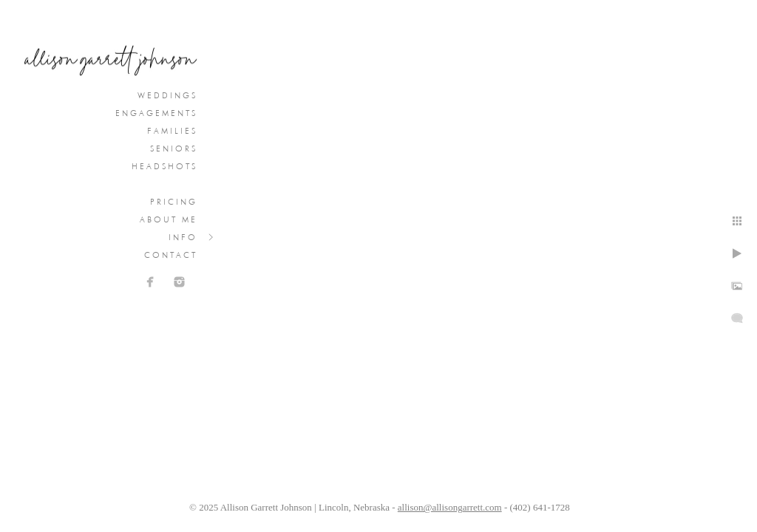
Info (183, 237)
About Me (169, 219)
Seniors (174, 149)
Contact (171, 255)
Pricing (174, 202)
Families (172, 131)
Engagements (156, 113)
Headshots (164, 166)
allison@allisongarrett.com (450, 507)
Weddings (167, 95)
